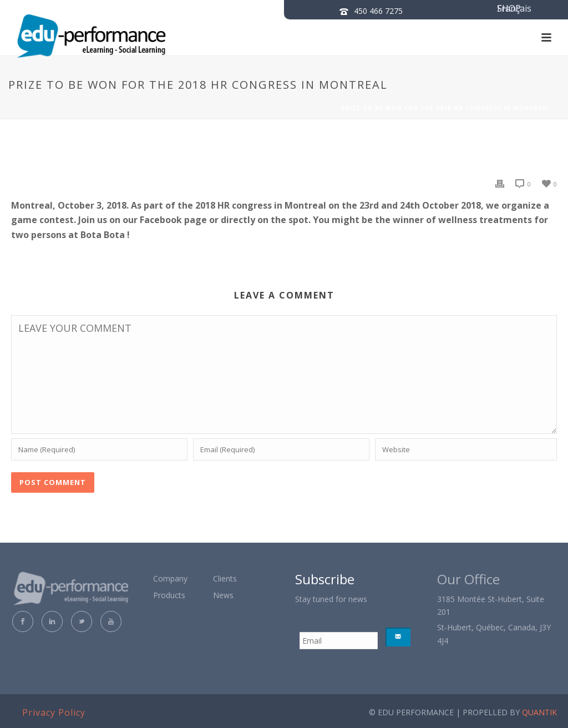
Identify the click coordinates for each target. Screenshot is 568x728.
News (223, 595)
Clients (225, 578)
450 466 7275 (378, 11)
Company (170, 578)
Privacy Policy (54, 712)
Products (169, 595)
